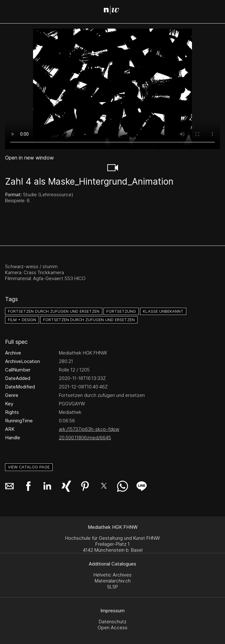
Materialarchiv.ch (113, 581)
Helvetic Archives (112, 575)
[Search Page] (114, 11)
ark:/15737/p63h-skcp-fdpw (89, 429)
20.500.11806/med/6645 (85, 438)
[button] (113, 168)
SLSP (112, 587)
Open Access (112, 628)
